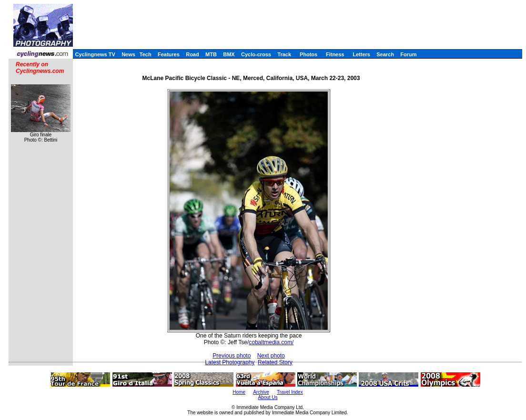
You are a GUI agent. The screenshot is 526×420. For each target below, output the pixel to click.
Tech (146, 54)
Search (385, 54)
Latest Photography (230, 362)
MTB (211, 54)
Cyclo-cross (256, 54)
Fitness (335, 54)
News (128, 54)
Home (239, 392)
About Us (268, 397)
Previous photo (232, 356)
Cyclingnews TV (95, 54)
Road (192, 54)
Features (169, 54)
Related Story (275, 362)
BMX (229, 54)
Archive (261, 392)
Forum (408, 54)
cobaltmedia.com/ (271, 342)
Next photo (271, 356)
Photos (309, 54)
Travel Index (290, 392)
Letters (361, 54)
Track (284, 54)
